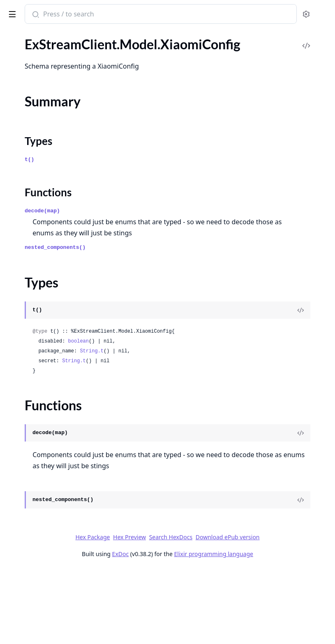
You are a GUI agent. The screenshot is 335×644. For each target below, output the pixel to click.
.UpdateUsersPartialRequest (46, 47)
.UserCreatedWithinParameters (51, 214)
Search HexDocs (196, 601)
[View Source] (300, 352)
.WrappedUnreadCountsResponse (54, 558)
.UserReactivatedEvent (38, 302)
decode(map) (166, 241)
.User (13, 192)
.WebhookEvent (28, 546)
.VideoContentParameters (43, 447)
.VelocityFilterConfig (35, 413)
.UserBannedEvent (32, 203)
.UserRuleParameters (36, 358)
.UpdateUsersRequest (37, 59)
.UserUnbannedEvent (36, 369)
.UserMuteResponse (35, 280)
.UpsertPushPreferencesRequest (52, 125)
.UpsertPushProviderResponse (50, 158)
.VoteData (20, 524)
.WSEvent (19, 535)
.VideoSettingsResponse (40, 513)
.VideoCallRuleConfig (36, 436)
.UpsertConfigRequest (37, 81)
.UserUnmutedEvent (35, 380)
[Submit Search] (158, 15)
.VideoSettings (26, 502)
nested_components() (178, 289)
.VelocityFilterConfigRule (41, 424)
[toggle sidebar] (112, 13)
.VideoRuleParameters (37, 491)
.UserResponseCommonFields (49, 336)
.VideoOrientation (31, 480)
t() (153, 190)
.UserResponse (27, 325)
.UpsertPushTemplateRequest (48, 169)
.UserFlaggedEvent (32, 258)
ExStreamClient (35, 10)
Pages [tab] (15, 35)
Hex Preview (248, 590)
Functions (29, 603)
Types (23, 593)
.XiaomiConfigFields (34, 618)
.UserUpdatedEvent (34, 402)
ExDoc (195, 618)
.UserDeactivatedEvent (39, 236)
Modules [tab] (50, 35)
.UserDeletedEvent (33, 247)
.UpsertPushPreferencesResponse (54, 136)
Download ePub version (253, 601)
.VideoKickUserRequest (39, 469)
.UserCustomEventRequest (44, 225)
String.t (215, 393)
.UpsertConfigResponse (39, 92)
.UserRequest (25, 314)
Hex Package (211, 590)
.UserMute (21, 269)
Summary (28, 583)
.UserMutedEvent (31, 291)
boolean (202, 383)
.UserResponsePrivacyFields (46, 347)
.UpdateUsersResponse (39, 70)
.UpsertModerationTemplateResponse (58, 114)
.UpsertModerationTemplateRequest (58, 103)
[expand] (115, 49)
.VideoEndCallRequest (37, 458)
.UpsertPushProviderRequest (47, 147)
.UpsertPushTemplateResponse (50, 181)
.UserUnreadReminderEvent (46, 391)
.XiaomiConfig (26, 569)
